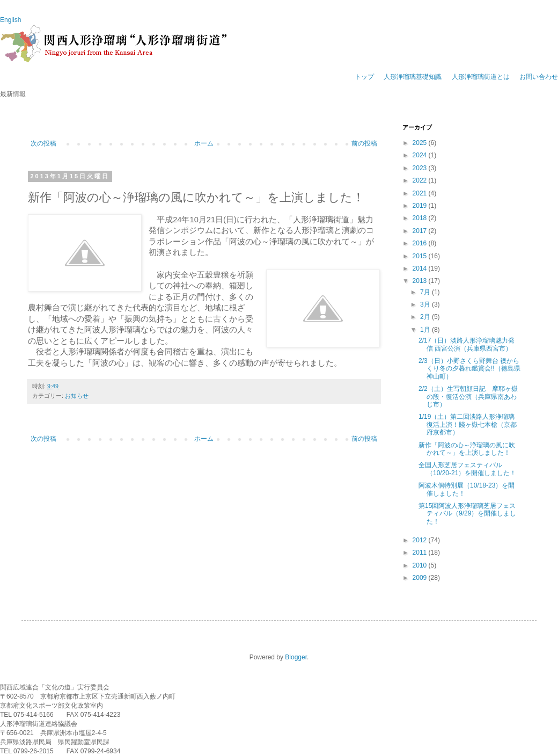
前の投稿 (364, 143)
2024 (421, 155)
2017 (421, 231)
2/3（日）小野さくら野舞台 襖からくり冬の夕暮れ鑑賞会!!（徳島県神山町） (469, 369)
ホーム (204, 143)
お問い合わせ (539, 77)
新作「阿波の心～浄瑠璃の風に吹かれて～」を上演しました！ (467, 449)
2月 (426, 317)
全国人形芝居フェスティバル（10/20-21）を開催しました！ (467, 469)
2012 (421, 540)
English (10, 20)
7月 (426, 292)
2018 (421, 218)
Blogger (296, 657)
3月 (426, 304)
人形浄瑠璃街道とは (481, 77)
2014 (421, 268)
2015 (421, 256)
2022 (421, 180)
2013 (421, 281)
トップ (364, 77)
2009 (421, 578)
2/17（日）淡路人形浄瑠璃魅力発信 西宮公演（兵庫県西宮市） (467, 344)
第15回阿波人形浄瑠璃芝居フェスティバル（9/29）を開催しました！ (467, 514)
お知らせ (77, 396)
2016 (421, 243)
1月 (426, 330)
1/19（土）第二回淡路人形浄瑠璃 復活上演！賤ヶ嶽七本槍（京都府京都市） (468, 424)
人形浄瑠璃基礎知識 (413, 77)
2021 (421, 193)
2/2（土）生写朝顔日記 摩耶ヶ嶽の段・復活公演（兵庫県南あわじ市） (468, 397)
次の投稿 (43, 143)
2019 (421, 206)
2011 (421, 553)
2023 (421, 168)
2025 (421, 143)
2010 (421, 565)
